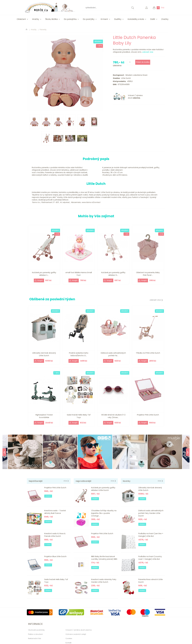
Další (153, 19)
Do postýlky (89, 19)
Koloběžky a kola (136, 19)
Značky (165, 19)
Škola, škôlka (51, 19)
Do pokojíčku (70, 19)
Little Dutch (125, 78)
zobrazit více (148, 52)
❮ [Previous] (4, 452)
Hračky (36, 19)
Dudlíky (118, 19)
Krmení (104, 19)
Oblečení (21, 19)
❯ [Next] (188, 452)
